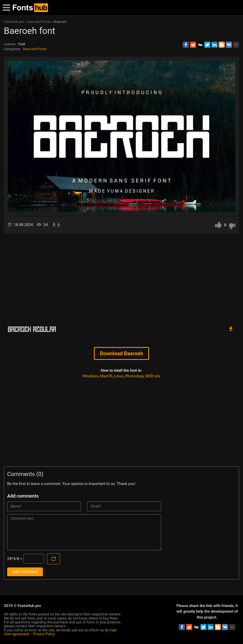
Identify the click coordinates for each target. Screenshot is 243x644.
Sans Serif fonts (35, 49)
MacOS (106, 376)
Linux (119, 376)
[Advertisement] (122, 277)
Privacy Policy (44, 634)
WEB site (153, 376)
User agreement (17, 634)
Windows (90, 376)
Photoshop (134, 376)
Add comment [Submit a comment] (25, 572)
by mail (111, 630)
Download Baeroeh (121, 353)
